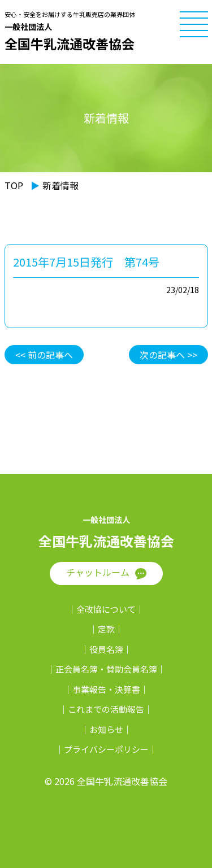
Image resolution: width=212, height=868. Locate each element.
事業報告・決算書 (106, 689)
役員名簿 (106, 649)
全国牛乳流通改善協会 (104, 36)
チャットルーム (98, 572)
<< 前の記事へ (44, 355)
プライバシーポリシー (106, 749)
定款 (106, 629)
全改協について (106, 609)
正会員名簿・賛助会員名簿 (106, 669)
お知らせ (106, 729)
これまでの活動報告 (106, 709)
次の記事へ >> (168, 355)
